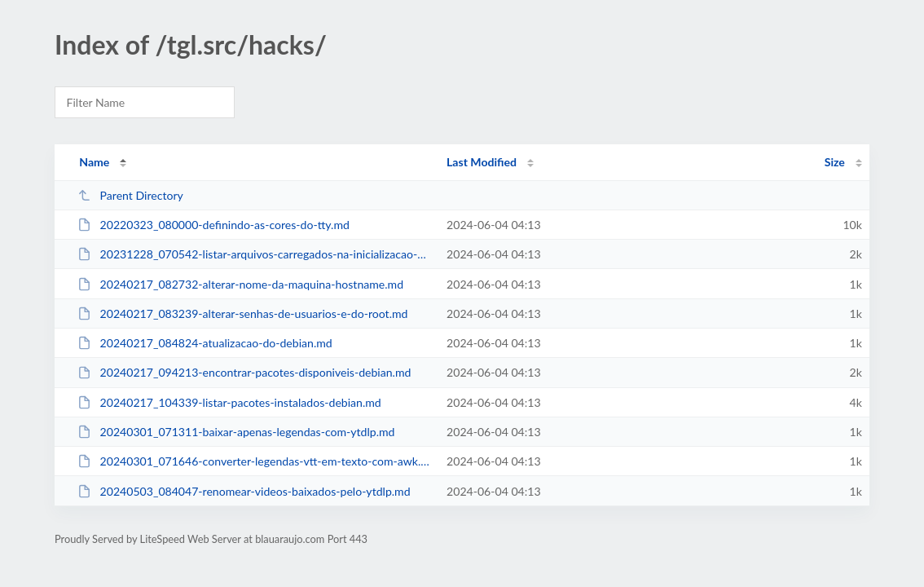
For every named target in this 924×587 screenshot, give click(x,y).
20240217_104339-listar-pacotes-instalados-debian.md (229, 402)
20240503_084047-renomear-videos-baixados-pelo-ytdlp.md (244, 491)
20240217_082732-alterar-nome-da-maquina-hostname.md (240, 284)
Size (835, 162)
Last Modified (482, 162)
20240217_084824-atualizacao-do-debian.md (205, 343)
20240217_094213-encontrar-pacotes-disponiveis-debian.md (244, 372)
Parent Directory (130, 195)
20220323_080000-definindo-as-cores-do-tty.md (213, 225)
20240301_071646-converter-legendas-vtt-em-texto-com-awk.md (255, 461)
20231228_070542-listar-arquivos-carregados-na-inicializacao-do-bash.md (255, 254)
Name (94, 162)
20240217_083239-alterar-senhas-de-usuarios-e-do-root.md (242, 313)
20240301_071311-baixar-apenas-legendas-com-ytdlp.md (236, 432)
